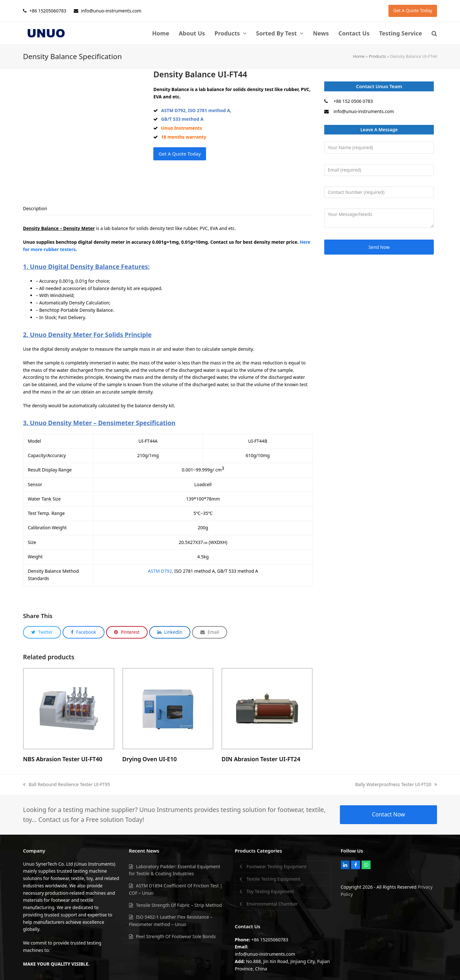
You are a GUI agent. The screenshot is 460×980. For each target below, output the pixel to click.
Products (378, 56)
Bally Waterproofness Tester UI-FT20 (396, 773)
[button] (434, 33)
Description (35, 197)
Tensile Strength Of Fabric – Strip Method (179, 893)
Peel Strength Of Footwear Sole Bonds (176, 925)
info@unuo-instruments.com (364, 111)
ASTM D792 (160, 559)
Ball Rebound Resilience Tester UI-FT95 (66, 773)
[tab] (35, 197)
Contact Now (388, 803)
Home (359, 56)
